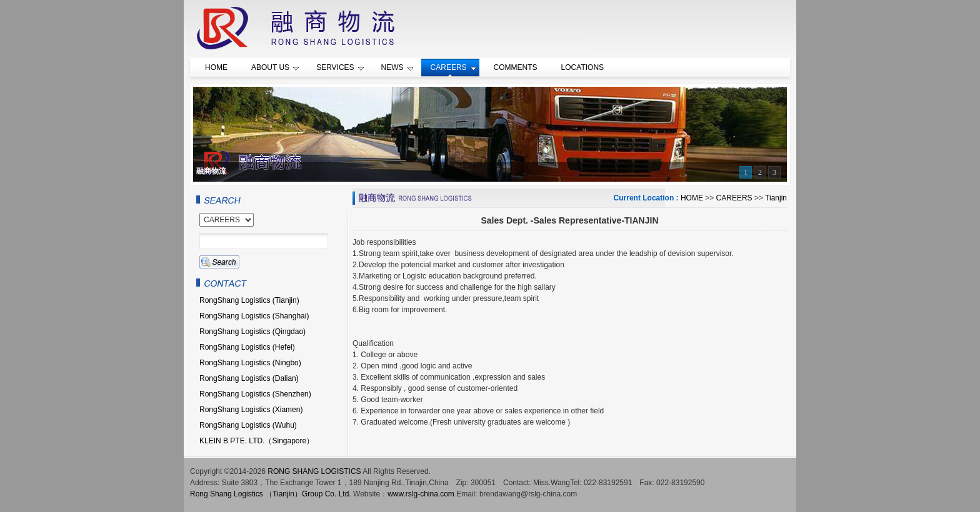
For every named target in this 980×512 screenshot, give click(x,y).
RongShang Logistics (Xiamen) (251, 410)
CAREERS (734, 198)
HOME (692, 198)
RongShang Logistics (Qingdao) (252, 332)
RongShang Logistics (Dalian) (249, 378)
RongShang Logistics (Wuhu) (248, 425)
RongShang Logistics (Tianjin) (249, 300)
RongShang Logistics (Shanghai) (254, 316)
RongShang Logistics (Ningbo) (250, 363)
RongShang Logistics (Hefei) (247, 347)
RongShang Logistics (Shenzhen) (255, 394)
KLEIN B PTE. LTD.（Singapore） (257, 441)
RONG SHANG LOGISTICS (314, 471)
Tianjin (776, 198)
